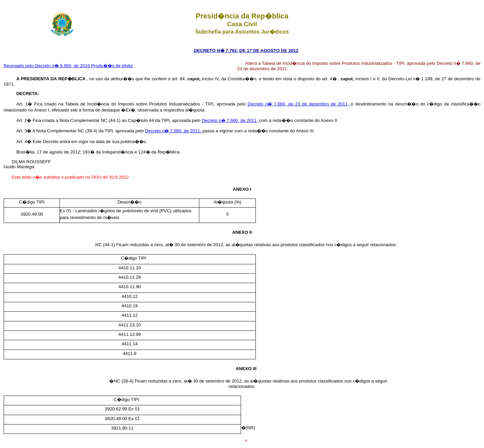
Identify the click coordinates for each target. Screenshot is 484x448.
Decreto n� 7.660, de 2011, (230, 120)
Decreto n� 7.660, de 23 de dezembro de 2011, (299, 104)
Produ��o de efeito (112, 66)
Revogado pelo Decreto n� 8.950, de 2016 (48, 66)
